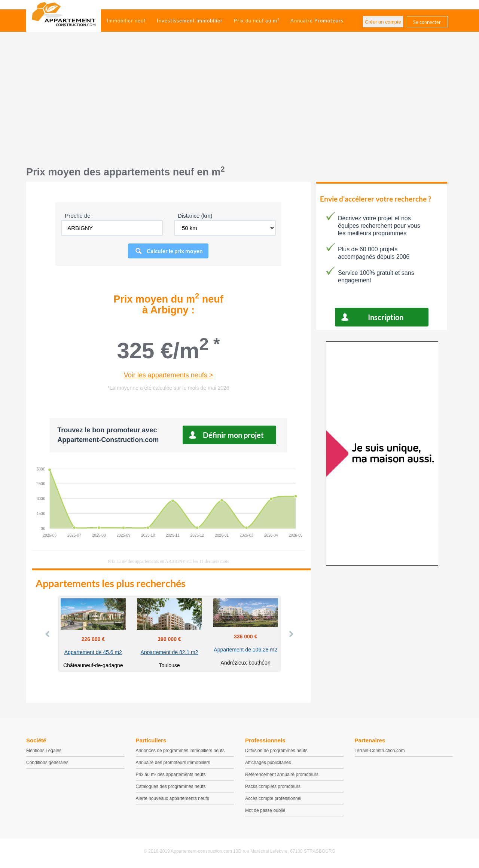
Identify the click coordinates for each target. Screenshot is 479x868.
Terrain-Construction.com (380, 751)
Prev (48, 634)
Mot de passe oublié (265, 810)
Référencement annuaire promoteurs (282, 775)
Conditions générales (47, 763)
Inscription (386, 317)
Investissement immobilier (190, 21)
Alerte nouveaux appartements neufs (173, 798)
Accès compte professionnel (273, 798)
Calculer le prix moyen (175, 251)
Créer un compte (383, 22)
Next (291, 634)
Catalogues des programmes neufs (171, 786)
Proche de (77, 216)
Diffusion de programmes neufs (276, 751)
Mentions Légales (44, 751)
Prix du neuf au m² (257, 21)
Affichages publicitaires (268, 763)
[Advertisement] (239, 103)
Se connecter (427, 22)
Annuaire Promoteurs (317, 21)
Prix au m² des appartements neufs (171, 775)
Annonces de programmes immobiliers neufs (180, 751)
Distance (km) (195, 216)
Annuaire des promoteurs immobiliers (173, 763)
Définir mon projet (233, 435)
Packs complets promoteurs (273, 786)
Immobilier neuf (126, 21)
